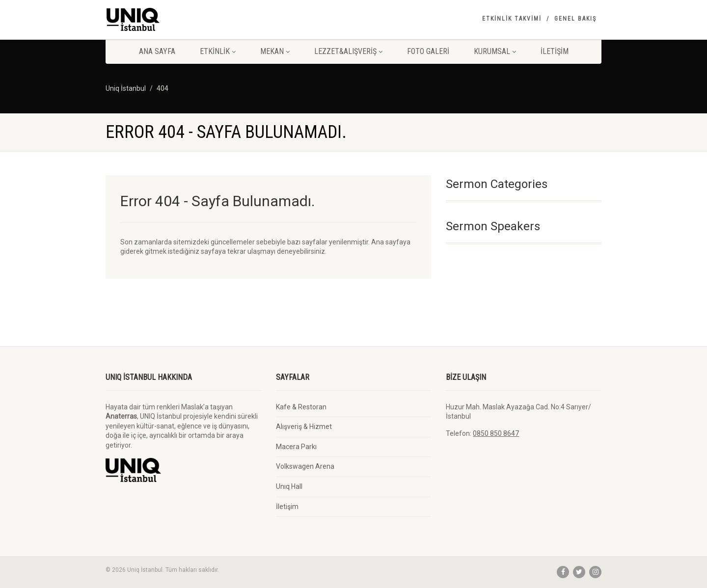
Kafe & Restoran (301, 407)
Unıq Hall (289, 486)
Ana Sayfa (157, 51)
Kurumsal (495, 51)
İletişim (555, 51)
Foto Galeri (428, 51)
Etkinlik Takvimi (512, 19)
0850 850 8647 (496, 433)
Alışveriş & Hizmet (304, 427)
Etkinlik (218, 51)
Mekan (275, 51)
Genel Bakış (575, 19)
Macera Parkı (296, 447)
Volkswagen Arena (305, 466)
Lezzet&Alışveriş (348, 51)
